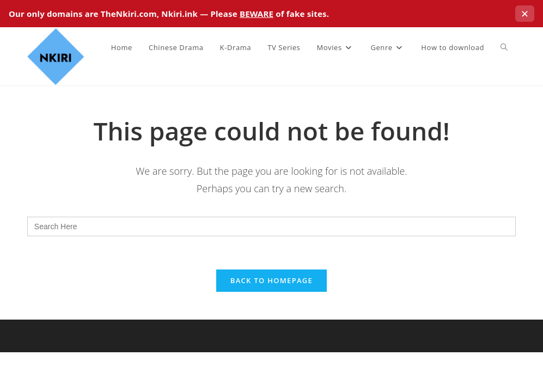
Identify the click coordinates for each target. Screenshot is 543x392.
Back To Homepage (271, 280)
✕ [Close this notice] (525, 14)
